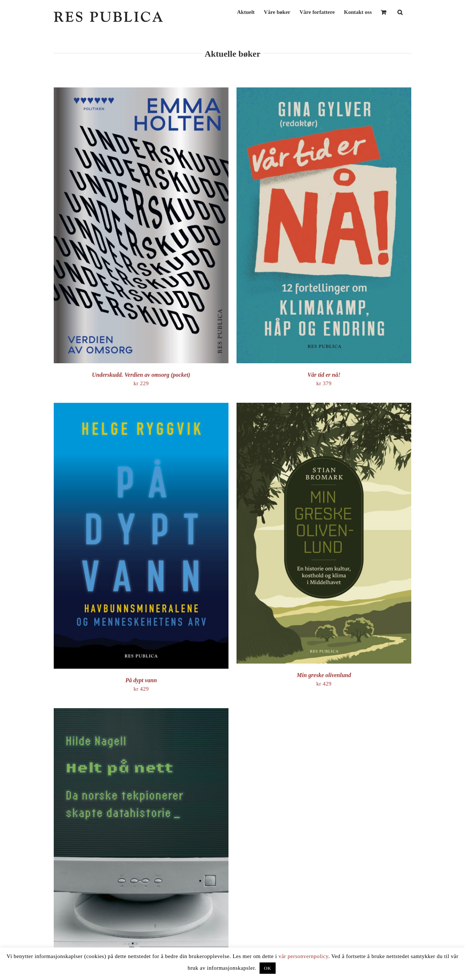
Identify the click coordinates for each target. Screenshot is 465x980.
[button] (400, 12)
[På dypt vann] (141, 407)
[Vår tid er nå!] (324, 91)
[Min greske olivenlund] (324, 407)
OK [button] (268, 968)
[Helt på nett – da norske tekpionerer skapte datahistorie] (141, 712)
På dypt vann (141, 680)
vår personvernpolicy (303, 956)
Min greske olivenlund (324, 675)
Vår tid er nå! (324, 375)
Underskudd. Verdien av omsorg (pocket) (141, 375)
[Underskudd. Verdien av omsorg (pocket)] (141, 91)
